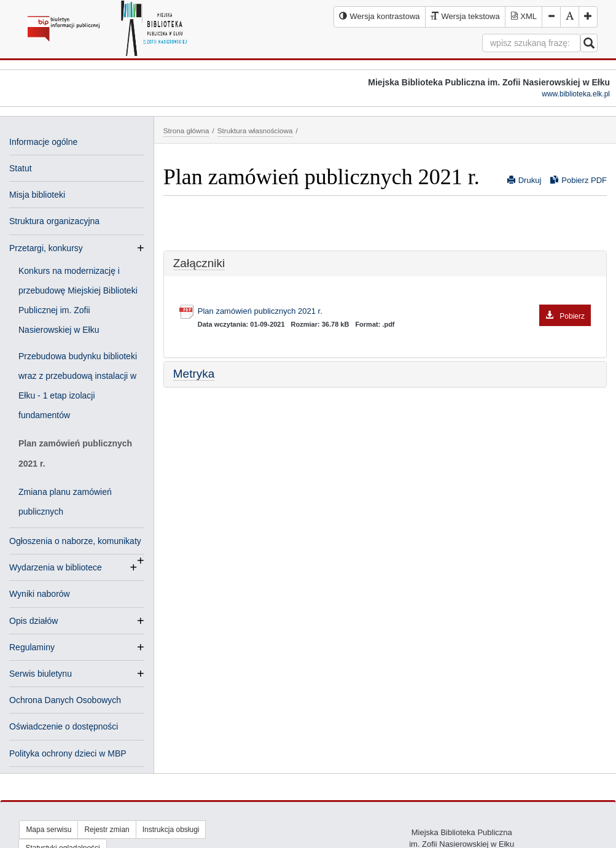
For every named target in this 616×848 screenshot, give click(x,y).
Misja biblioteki (37, 195)
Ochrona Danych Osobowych (65, 700)
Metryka (194, 374)
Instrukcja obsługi (171, 830)
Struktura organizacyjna (54, 221)
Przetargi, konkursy (46, 248)
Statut (21, 168)
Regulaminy (32, 647)
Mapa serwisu (49, 830)
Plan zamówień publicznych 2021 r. (75, 453)
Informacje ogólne (43, 142)
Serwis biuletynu (41, 674)
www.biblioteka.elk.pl (576, 94)
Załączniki (199, 263)
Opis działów (33, 621)
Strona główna (186, 130)
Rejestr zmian (107, 830)
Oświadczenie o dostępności (64, 726)
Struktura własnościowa (255, 130)
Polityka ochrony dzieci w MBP (68, 753)
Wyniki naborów (40, 594)
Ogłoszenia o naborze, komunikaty (75, 542)
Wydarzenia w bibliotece (56, 567)
